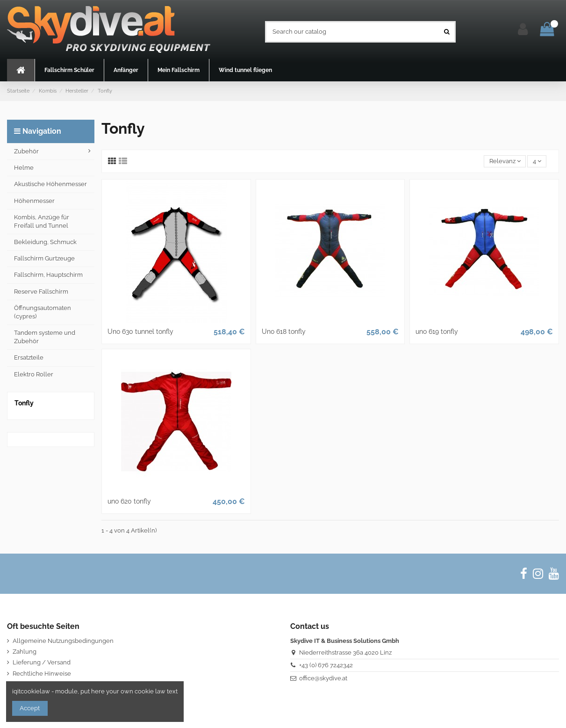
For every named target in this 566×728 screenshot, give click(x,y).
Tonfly (24, 403)
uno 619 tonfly (437, 332)
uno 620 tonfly (129, 501)
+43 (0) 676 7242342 (326, 665)
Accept (30, 708)
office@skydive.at (323, 678)
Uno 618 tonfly (284, 332)
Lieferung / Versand (42, 662)
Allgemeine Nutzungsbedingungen (63, 641)
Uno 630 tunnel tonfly (140, 332)
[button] (69, 70)
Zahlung (25, 652)
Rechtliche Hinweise (42, 674)
